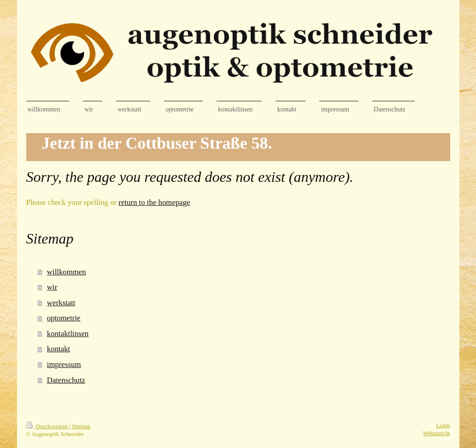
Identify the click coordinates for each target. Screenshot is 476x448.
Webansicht (436, 433)
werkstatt (61, 303)
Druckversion (48, 426)
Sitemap (81, 426)
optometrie (64, 318)
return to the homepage (154, 202)
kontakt (59, 349)
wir (52, 287)
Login (443, 425)
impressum (64, 364)
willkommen (67, 272)
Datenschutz (66, 380)
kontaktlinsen (68, 334)
